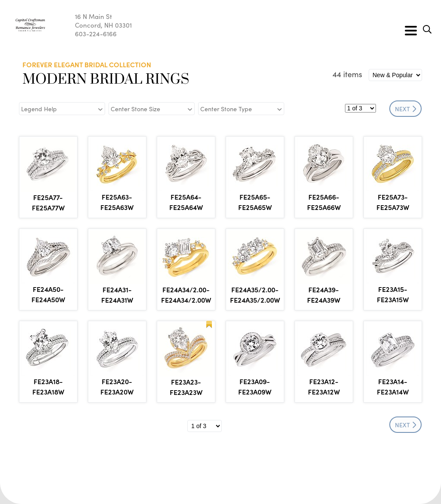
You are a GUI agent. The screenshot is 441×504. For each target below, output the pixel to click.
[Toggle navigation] (411, 31)
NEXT (406, 109)
